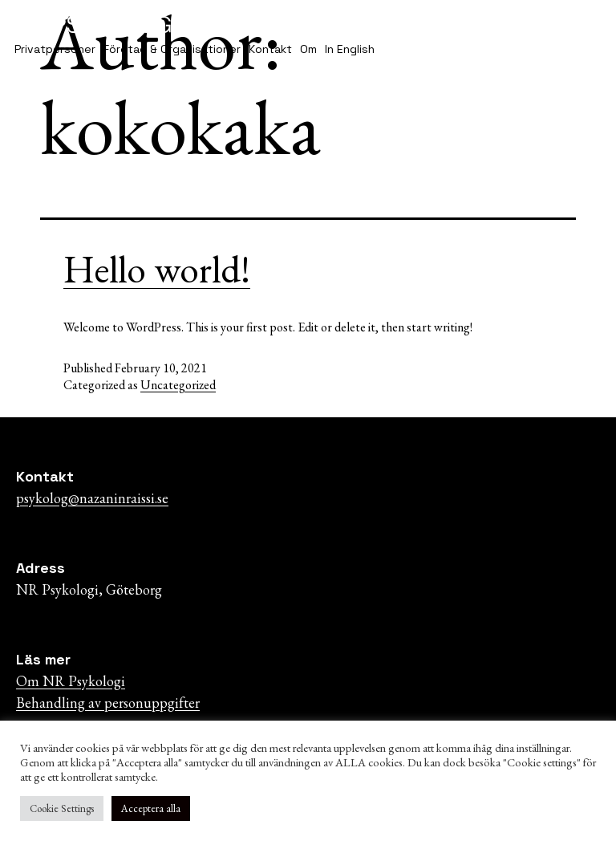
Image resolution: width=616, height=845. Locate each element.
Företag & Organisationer (172, 49)
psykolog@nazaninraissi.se (92, 498)
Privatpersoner (55, 49)
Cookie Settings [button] (62, 808)
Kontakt (270, 49)
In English (350, 49)
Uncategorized (178, 385)
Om (308, 49)
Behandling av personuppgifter (108, 703)
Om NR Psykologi (71, 681)
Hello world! (157, 269)
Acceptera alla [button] (151, 808)
